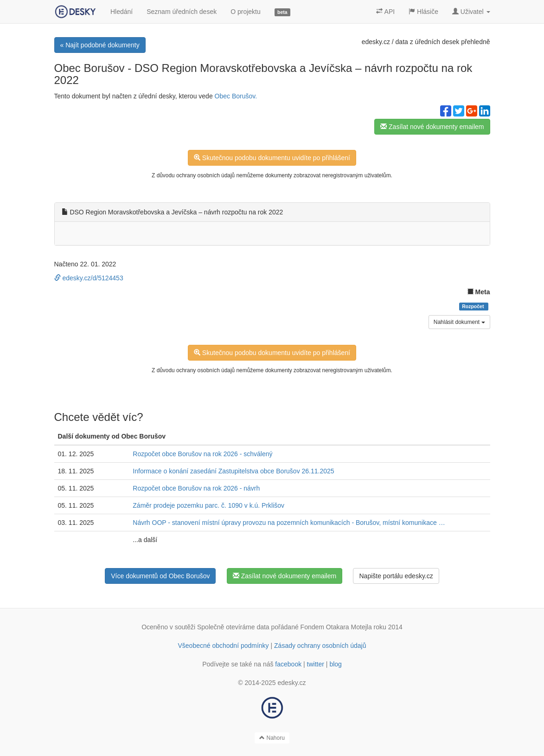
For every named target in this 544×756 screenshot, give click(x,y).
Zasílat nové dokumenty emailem (432, 127)
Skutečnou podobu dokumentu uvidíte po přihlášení (272, 158)
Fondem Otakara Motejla (336, 627)
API (385, 12)
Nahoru (272, 738)
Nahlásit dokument (459, 322)
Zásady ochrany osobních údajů (320, 646)
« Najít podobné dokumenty (100, 45)
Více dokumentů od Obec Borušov (160, 576)
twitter (316, 664)
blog (335, 664)
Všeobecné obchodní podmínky (223, 646)
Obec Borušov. (236, 96)
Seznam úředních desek (182, 12)
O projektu (246, 12)
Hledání (122, 12)
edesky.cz (376, 42)
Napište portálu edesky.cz (396, 576)
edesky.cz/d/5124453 (89, 278)
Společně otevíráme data (233, 627)
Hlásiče (423, 12)
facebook (288, 664)
